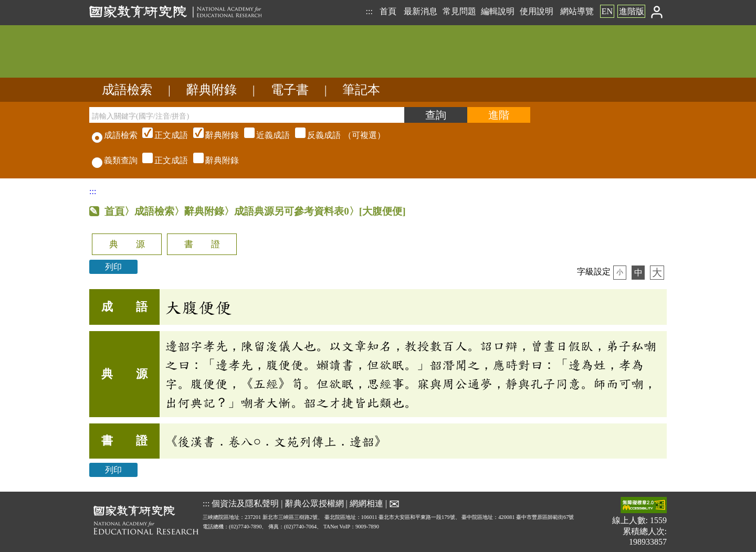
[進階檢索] (499, 115)
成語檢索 (127, 90)
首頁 (388, 11)
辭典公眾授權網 (314, 503)
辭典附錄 (212, 90)
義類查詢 (115, 160)
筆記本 (361, 90)
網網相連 (366, 503)
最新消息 (421, 11)
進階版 (632, 11)
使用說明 (537, 11)
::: (369, 11)
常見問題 (459, 11)
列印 (113, 267)
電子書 (290, 90)
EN (607, 11)
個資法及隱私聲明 (245, 503)
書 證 (202, 244)
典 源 (127, 244)
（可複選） (262, 135)
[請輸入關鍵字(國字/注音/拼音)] (247, 115)
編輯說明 (498, 11)
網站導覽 (577, 11)
